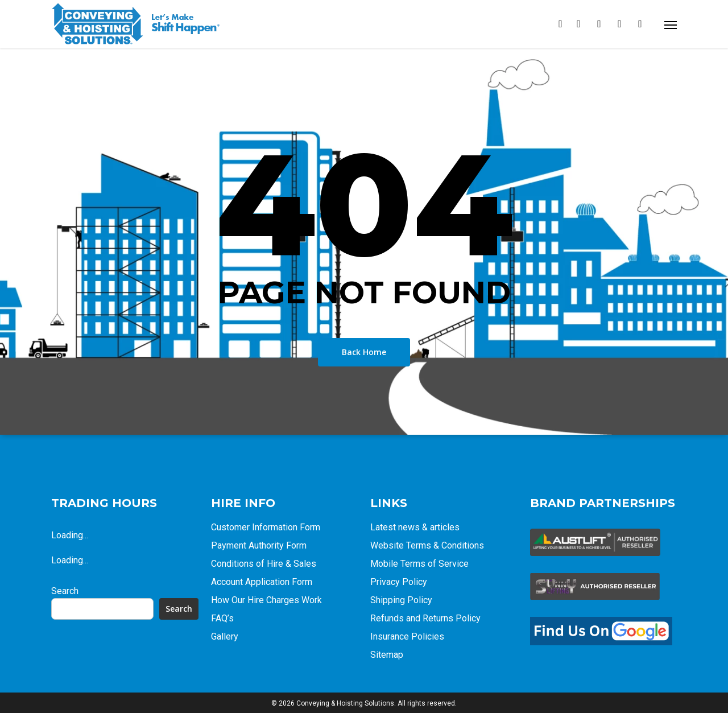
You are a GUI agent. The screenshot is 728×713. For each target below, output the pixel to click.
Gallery (225, 636)
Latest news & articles (415, 527)
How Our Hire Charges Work (266, 600)
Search (65, 591)
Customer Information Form (266, 527)
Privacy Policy (399, 582)
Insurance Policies (407, 636)
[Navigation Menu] (671, 24)
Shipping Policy (401, 600)
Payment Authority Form (259, 545)
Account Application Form (262, 582)
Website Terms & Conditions (427, 545)
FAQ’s (222, 618)
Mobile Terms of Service (419, 564)
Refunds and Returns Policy (425, 618)
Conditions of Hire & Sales (264, 564)
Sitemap (387, 655)
